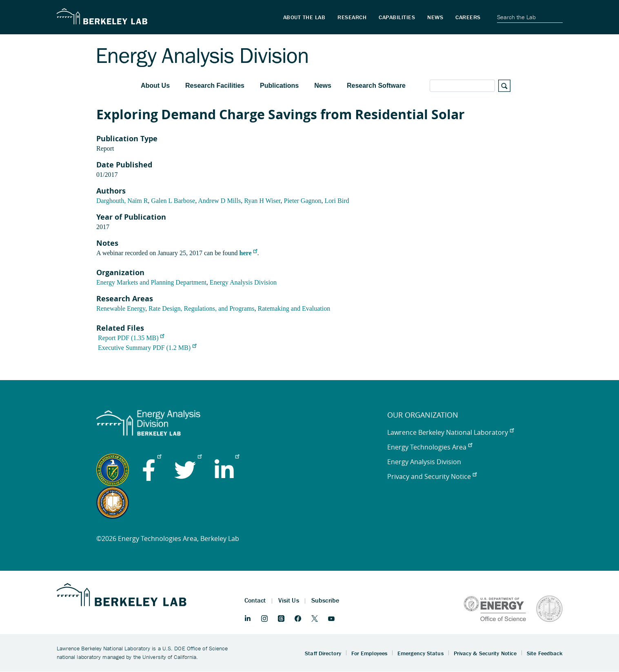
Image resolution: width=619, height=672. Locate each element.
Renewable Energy (121, 308)
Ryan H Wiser (262, 201)
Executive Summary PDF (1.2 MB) (147, 348)
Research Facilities (215, 86)
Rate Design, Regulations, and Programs (202, 308)
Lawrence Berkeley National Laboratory (450, 432)
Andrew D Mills (219, 201)
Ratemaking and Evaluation (294, 308)
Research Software (376, 86)
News (323, 86)
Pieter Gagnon (303, 201)
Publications (279, 86)
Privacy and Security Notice (432, 476)
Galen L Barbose (173, 201)
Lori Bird (337, 201)
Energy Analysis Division (243, 282)
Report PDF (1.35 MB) (131, 338)
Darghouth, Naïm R (122, 201)
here (248, 253)
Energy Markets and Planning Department (151, 282)
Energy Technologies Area (430, 447)
